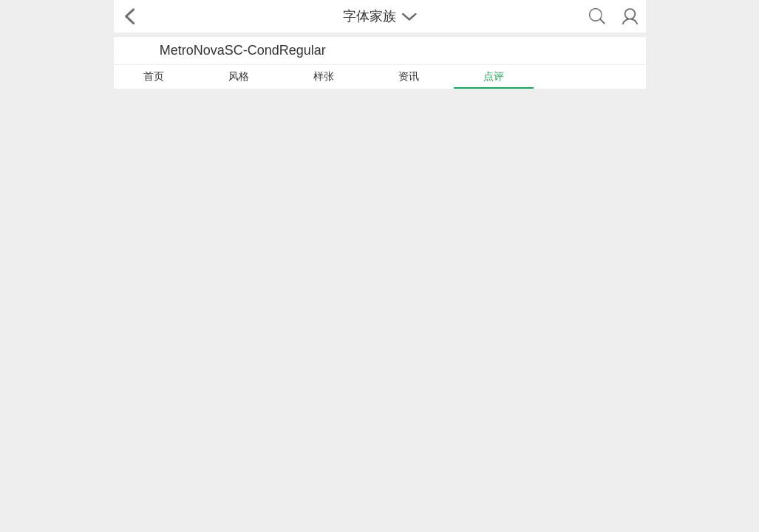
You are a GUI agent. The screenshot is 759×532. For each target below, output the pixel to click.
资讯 (409, 76)
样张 (324, 76)
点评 (494, 76)
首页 (154, 76)
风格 (239, 76)
